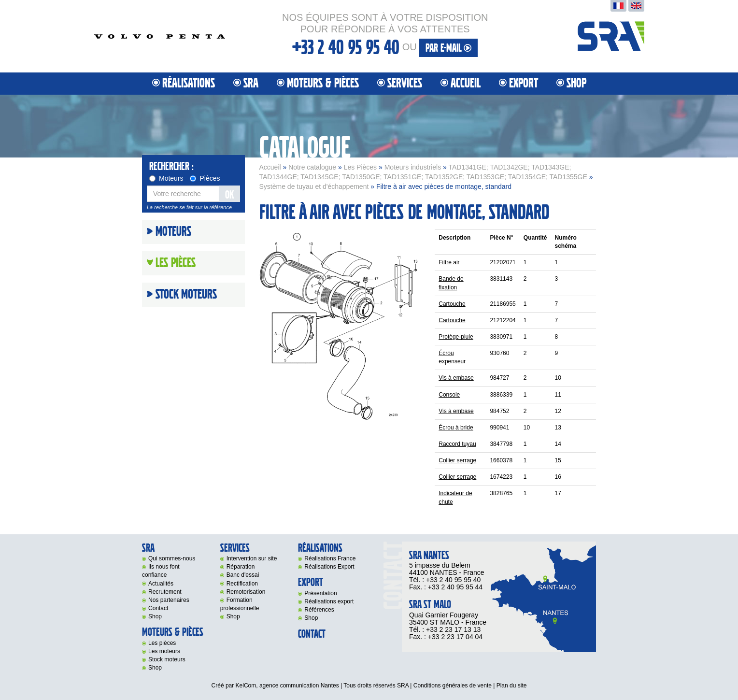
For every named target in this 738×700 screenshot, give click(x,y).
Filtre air (449, 262)
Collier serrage (457, 460)
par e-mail (448, 48)
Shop (576, 83)
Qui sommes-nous (172, 558)
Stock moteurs (186, 295)
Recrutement (165, 592)
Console (449, 395)
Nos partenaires (169, 600)
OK (229, 195)
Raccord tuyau (457, 444)
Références (319, 610)
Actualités (161, 584)
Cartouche (452, 304)
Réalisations (189, 83)
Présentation (320, 593)
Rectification (242, 584)
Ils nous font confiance (161, 571)
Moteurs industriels (413, 167)
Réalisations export (329, 601)
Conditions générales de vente (453, 686)
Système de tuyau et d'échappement (314, 186)
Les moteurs (164, 651)
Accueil (466, 83)
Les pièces (162, 643)
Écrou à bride (456, 428)
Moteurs (166, 178)
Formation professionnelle (240, 604)
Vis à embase (456, 378)
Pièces (205, 178)
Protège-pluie (456, 337)
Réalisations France (330, 558)
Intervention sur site (252, 558)
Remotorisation (246, 592)
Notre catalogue (312, 167)
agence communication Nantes (299, 686)
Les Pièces (360, 167)
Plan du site (512, 686)
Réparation (241, 567)
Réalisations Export (329, 567)
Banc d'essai (243, 575)
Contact (158, 608)
